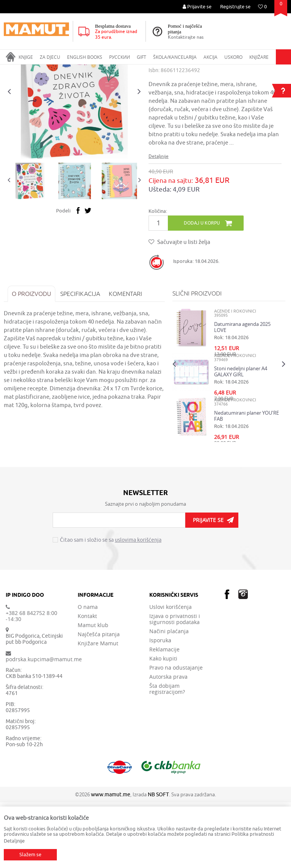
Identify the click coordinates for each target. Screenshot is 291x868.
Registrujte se (235, 7)
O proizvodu (31, 359)
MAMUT (12, 69)
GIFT (55, 69)
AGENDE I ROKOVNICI (141, 69)
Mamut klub (93, 691)
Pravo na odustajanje (176, 733)
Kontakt (87, 682)
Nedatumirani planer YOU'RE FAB (246, 481)
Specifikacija (80, 359)
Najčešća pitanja (99, 700)
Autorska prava (168, 742)
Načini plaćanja (169, 697)
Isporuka (160, 706)
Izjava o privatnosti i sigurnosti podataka (175, 685)
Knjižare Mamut (98, 709)
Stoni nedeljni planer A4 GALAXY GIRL (241, 437)
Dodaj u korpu (202, 288)
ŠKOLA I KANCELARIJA (89, 69)
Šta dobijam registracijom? (167, 755)
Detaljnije (159, 222)
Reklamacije (164, 715)
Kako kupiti (163, 724)
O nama (88, 673)
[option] (74, 157)
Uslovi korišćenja (171, 673)
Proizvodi (35, 69)
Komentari (125, 359)
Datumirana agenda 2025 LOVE (242, 393)
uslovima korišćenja (138, 606)
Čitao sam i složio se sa (111, 606)
